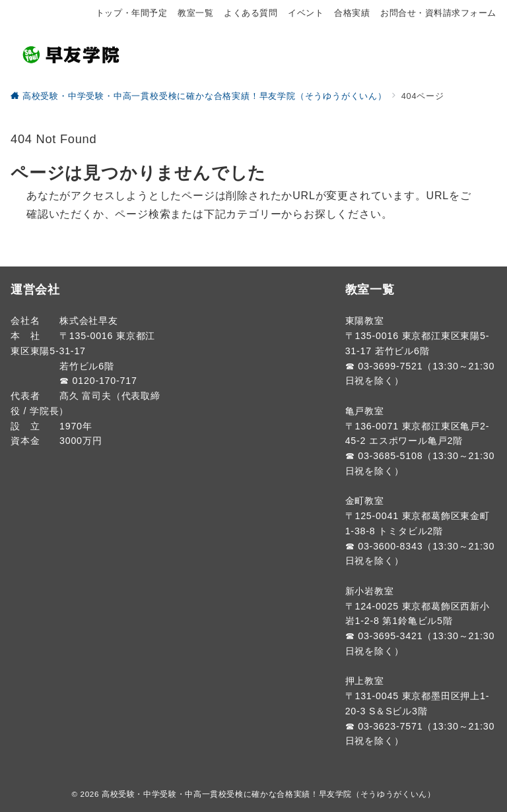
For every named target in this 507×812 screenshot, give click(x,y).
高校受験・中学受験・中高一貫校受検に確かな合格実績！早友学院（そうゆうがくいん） (269, 794)
